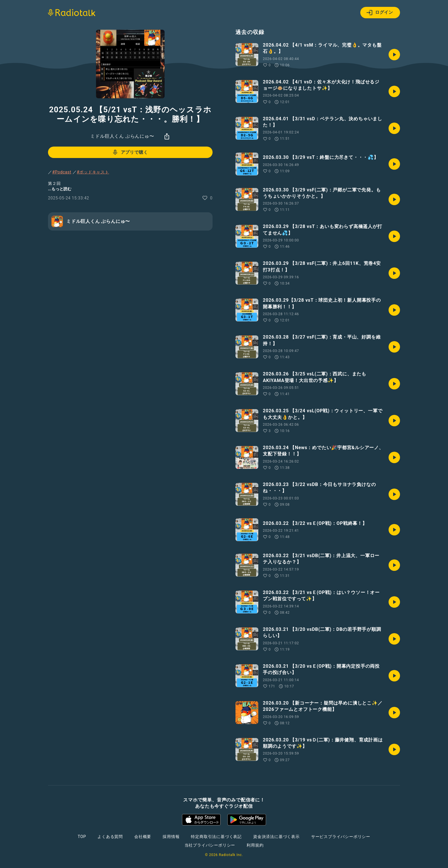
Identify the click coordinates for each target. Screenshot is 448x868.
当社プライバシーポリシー (210, 845)
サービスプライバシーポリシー (341, 837)
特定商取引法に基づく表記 (216, 837)
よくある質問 (110, 837)
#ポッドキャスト (93, 172)
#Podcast (62, 172)
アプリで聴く (130, 152)
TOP (82, 837)
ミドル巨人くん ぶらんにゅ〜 (122, 136)
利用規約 (255, 845)
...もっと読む (60, 189)
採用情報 (171, 837)
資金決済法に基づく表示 (276, 837)
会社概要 (143, 837)
